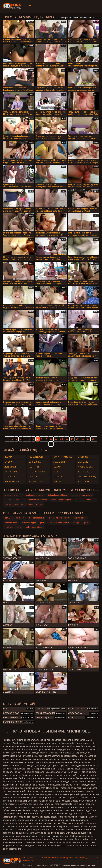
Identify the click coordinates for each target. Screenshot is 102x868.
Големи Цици (36, 457)
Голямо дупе (11, 472)
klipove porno (80, 518)
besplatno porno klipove (61, 500)
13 (67, 439)
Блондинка (35, 462)
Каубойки (9, 462)
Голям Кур (34, 467)
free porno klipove (37, 518)
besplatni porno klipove (14, 500)
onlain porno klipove (13, 527)
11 (56, 439)
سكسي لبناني (91, 858)
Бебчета (58, 477)
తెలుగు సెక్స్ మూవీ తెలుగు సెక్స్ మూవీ (59, 858)
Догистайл (10, 467)
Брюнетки (10, 477)
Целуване (83, 462)
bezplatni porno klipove (85, 500)
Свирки (57, 467)
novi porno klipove (81, 523)
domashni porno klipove (15, 518)
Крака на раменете (63, 457)
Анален (57, 482)
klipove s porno (11, 523)
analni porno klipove (13, 495)
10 (51, 439)
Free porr (27, 858)
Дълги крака (84, 482)
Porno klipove (80, 858)
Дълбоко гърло (37, 482)
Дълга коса (84, 472)
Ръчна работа (12, 482)
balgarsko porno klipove (82, 495)
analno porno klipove (35, 495)
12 (61, 439)
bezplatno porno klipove (15, 504)
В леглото (83, 457)
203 (94, 439)
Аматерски (59, 462)
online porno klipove (35, 527)
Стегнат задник (37, 472)
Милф (56, 472)
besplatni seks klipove (38, 500)
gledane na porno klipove (59, 518)
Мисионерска (85, 467)
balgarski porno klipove (58, 495)
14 (72, 439)
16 (83, 439)
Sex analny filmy (38, 858)
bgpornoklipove (36, 504)
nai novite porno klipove (59, 523)
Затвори (33, 477)
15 (77, 439)
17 (88, 439)
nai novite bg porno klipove (33, 523)
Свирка (8, 457)
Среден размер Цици (88, 477)
